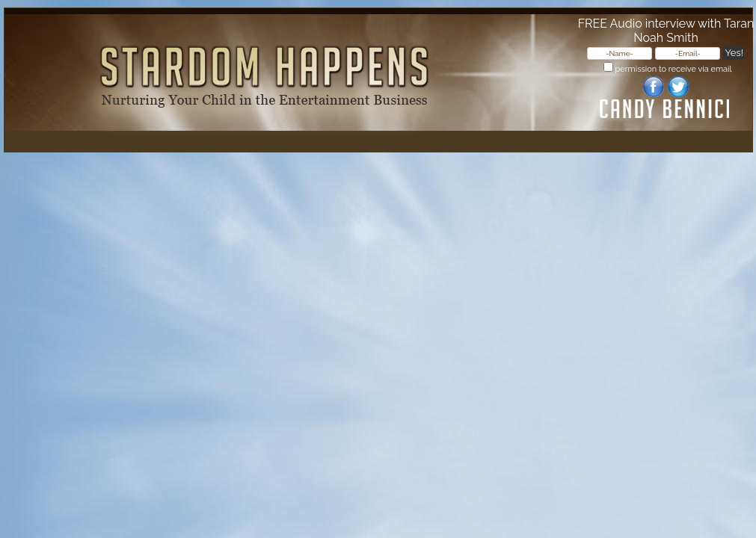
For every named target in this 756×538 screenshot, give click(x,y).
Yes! (734, 53)
